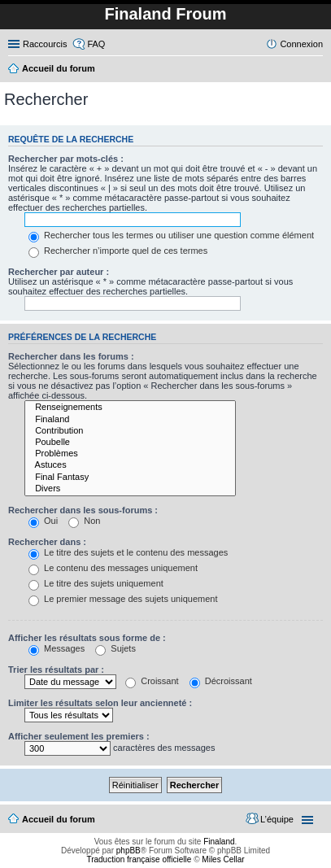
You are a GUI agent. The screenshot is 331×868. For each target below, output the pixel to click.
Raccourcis (45, 44)
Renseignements (130, 408)
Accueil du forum (59, 819)
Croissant (152, 681)
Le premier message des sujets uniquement (123, 599)
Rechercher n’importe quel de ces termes (118, 251)
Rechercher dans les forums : (71, 356)
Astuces (130, 465)
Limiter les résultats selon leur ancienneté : (100, 703)
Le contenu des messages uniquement (113, 568)
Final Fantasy (130, 478)
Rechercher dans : (47, 542)
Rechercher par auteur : (59, 272)
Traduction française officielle (139, 859)
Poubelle (130, 443)
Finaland (130, 420)
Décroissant (221, 681)
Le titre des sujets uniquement (96, 583)
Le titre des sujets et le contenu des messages (128, 552)
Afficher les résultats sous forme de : (87, 638)
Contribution (130, 431)
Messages (57, 648)
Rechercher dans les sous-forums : (83, 510)
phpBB (128, 851)
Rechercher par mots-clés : (66, 159)
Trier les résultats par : (56, 670)
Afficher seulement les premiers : (79, 736)
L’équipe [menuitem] (277, 819)
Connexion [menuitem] (301, 44)
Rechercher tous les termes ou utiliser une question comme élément (171, 235)
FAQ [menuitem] (96, 44)
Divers (130, 489)
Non (84, 521)
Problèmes (130, 454)
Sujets (115, 648)
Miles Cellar (223, 859)
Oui (43, 521)
